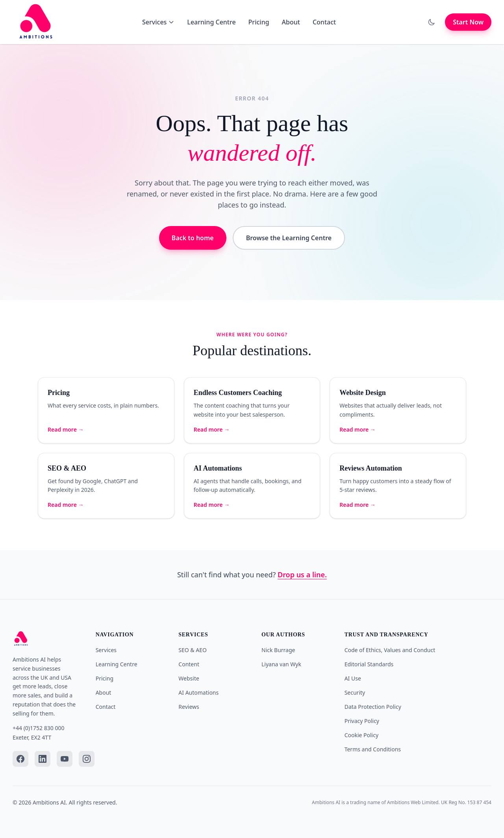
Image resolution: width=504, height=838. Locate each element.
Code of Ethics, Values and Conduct (390, 650)
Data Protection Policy (373, 707)
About (291, 22)
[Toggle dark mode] (432, 22)
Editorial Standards (369, 664)
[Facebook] (20, 759)
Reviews (189, 707)
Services (158, 22)
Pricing (259, 22)
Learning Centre (211, 22)
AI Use (353, 678)
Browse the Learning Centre (289, 238)
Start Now (468, 22)
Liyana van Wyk (281, 664)
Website (189, 678)
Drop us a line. (302, 575)
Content (189, 664)
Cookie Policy (361, 735)
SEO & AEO (193, 650)
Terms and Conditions (373, 749)
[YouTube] (65, 759)
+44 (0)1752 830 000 (38, 728)
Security (355, 692)
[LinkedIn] (43, 759)
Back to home (193, 238)
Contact (324, 22)
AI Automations (198, 692)
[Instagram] (87, 759)
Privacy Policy (362, 721)
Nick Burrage (278, 650)
